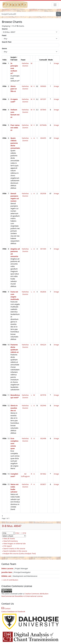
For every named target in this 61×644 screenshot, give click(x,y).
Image (56, 63)
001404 (43, 249)
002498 (43, 438)
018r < (18, 533)
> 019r (24, 533)
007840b (43, 125)
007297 (43, 99)
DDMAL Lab (6, 576)
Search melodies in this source (15, 551)
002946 (43, 406)
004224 (43, 345)
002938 (43, 193)
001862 (43, 474)
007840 (43, 110)
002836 (43, 292)
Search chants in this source (14, 548)
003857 (43, 484)
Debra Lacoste (7, 568)
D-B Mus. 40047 (12, 526)
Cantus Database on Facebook (13, 611)
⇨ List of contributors (10, 580)
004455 (43, 138)
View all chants (9, 539)
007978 (43, 395)
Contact (6, 609)
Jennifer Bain (7, 572)
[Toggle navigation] (55, 5)
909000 (43, 86)
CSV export (8, 546)
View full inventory (11, 541)
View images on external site (14, 544)
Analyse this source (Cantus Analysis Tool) (20, 553)
